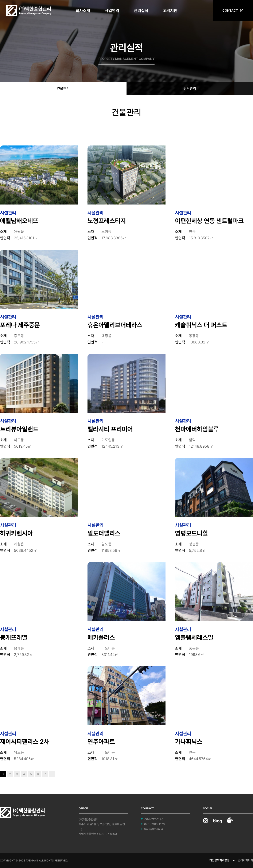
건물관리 (63, 89)
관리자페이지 (245, 860)
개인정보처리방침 (219, 860)
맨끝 (52, 774)
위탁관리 (190, 89)
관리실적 (141, 11)
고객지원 (170, 11)
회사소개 (83, 11)
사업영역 (112, 11)
